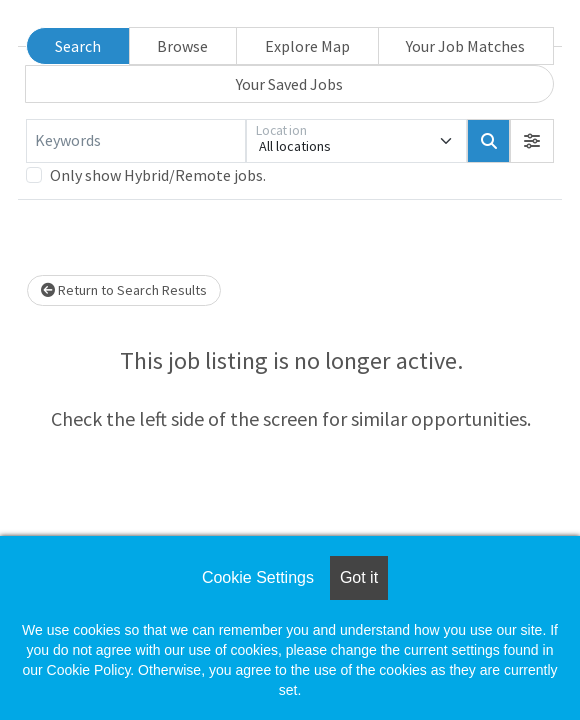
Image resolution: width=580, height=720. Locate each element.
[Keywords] (136, 141)
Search (78, 46)
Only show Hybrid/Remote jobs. (158, 175)
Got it (359, 577)
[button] (532, 141)
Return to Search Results (124, 290)
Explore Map (307, 46)
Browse (182, 46)
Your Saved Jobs (289, 84)
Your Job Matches (465, 46)
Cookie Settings (258, 577)
